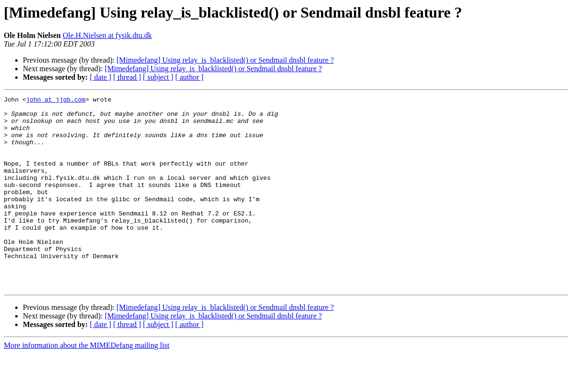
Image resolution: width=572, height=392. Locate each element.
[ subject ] (158, 77)
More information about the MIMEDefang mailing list (86, 384)
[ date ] (100, 77)
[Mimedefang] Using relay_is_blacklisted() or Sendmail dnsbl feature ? (225, 60)
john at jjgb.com (56, 101)
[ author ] (190, 77)
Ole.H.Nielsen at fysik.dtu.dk (107, 35)
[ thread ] (127, 77)
